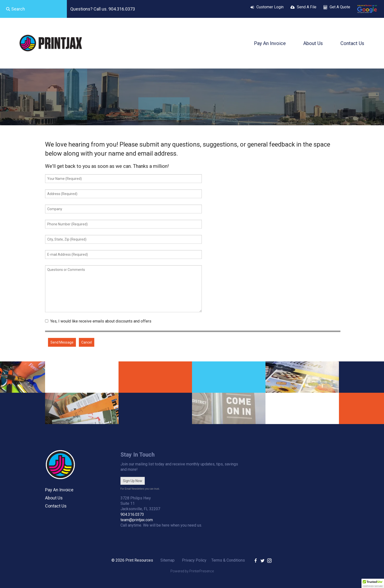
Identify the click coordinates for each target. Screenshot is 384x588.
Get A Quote (340, 7)
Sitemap (168, 560)
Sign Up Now (133, 481)
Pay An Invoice (270, 43)
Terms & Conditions (228, 560)
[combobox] (33, 9)
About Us (313, 43)
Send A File (307, 7)
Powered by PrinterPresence (192, 571)
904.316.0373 (132, 514)
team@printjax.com (137, 520)
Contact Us (352, 43)
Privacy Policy (194, 560)
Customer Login (270, 7)
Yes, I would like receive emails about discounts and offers (98, 321)
